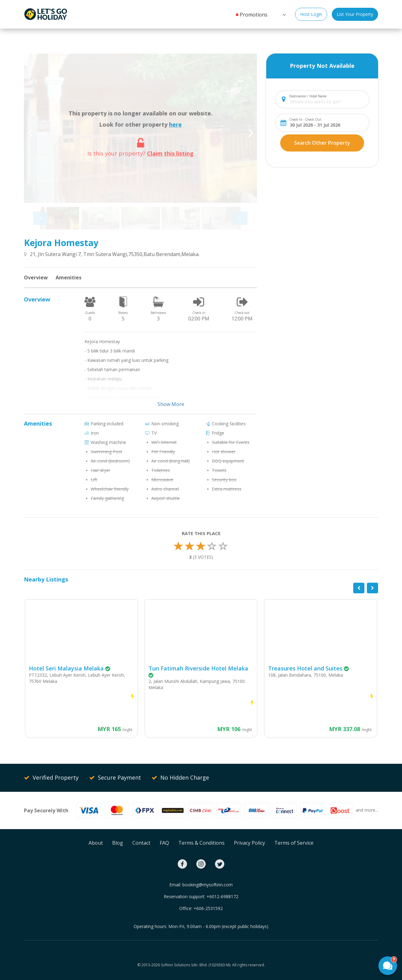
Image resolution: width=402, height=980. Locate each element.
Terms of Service (294, 843)
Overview (36, 278)
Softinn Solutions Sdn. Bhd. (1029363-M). (196, 965)
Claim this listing (170, 153)
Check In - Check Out (305, 119)
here (175, 124)
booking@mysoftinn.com (208, 885)
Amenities (69, 278)
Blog (118, 843)
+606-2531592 (208, 908)
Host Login (311, 14)
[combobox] (327, 102)
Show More (171, 404)
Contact (141, 843)
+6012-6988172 (222, 896)
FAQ (164, 843)
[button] (284, 14)
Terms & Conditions (201, 843)
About (96, 843)
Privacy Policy (249, 843)
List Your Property (355, 14)
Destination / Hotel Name (308, 96)
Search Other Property (322, 143)
